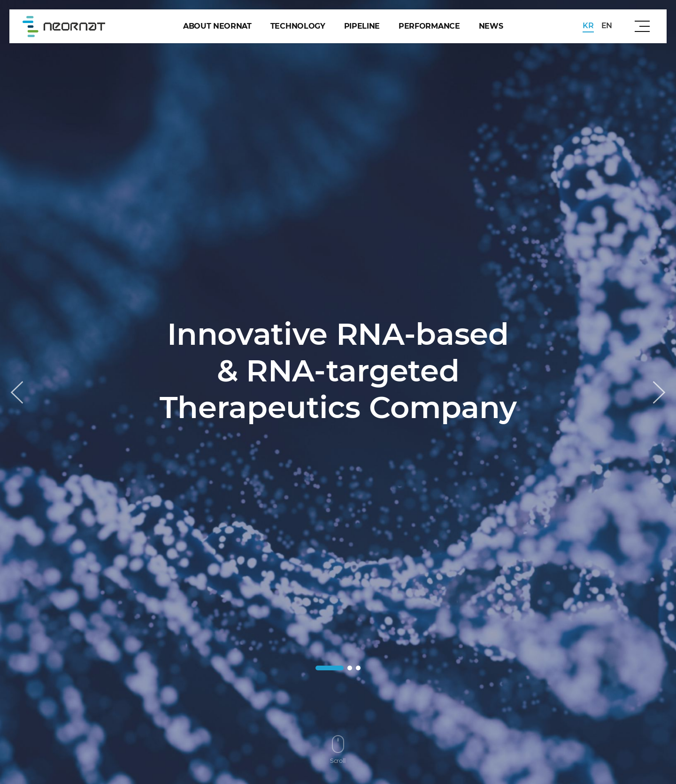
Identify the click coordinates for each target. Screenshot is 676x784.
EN (607, 26)
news (491, 26)
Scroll (338, 750)
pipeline (362, 26)
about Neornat (217, 26)
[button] (659, 392)
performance (429, 26)
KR (588, 26)
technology (298, 26)
